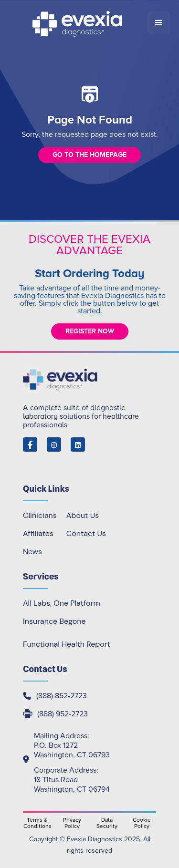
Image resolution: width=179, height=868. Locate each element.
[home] (78, 23)
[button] (159, 23)
